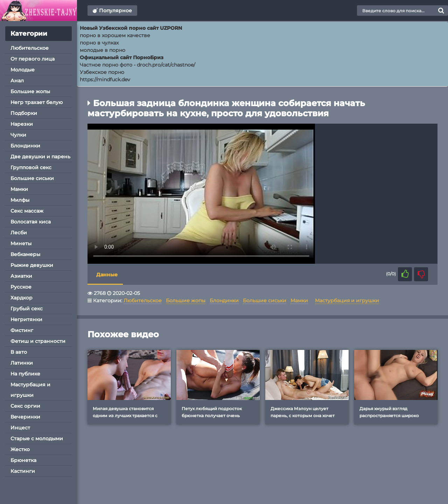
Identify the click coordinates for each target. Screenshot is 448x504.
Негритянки (26, 319)
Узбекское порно (102, 72)
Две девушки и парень (40, 157)
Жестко (20, 449)
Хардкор (22, 298)
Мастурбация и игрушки (30, 390)
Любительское (30, 48)
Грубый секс (27, 309)
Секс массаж (27, 211)
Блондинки (25, 146)
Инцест (20, 428)
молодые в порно (103, 50)
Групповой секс (31, 167)
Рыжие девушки (32, 265)
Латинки (22, 363)
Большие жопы (30, 91)
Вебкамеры (25, 254)
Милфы (20, 200)
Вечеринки (25, 417)
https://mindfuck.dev (105, 80)
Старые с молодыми (37, 439)
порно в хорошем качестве (115, 35)
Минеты (21, 243)
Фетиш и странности (38, 341)
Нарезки (22, 124)
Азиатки (21, 276)
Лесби (19, 233)
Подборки (24, 113)
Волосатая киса (31, 222)
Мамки (19, 189)
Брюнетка (23, 460)
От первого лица (33, 59)
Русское (21, 287)
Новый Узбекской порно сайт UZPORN (131, 28)
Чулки (18, 135)
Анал (17, 81)
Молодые (23, 70)
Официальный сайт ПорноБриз (122, 57)
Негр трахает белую (37, 102)
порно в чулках (99, 43)
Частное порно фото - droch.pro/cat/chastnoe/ (138, 65)
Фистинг (22, 330)
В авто (19, 352)
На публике (25, 374)
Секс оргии (25, 406)
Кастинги (23, 471)
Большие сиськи (32, 178)
